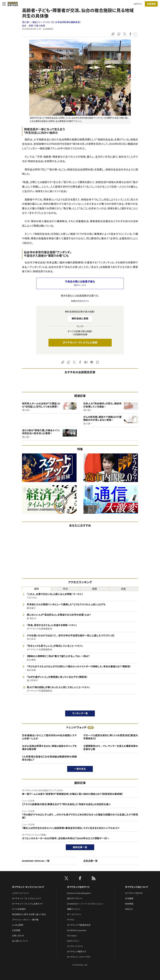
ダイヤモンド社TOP (134, 893)
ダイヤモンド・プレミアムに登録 (80, 343)
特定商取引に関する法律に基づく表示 (29, 914)
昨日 (66, 589)
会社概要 (129, 899)
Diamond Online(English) (79, 893)
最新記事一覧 (80, 847)
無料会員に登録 (80, 319)
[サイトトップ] (12, 4)
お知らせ (129, 909)
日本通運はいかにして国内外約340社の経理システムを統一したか (49, 737)
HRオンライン (73, 941)
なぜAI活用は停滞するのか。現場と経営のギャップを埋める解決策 (49, 748)
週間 (94, 589)
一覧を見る (80, 769)
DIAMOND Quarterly (77, 930)
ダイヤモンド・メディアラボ (79, 957)
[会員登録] (151, 4)
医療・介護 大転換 (37, 26)
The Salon (72, 936)
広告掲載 (16, 930)
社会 (24, 26)
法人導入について (20, 941)
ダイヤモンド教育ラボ (77, 952)
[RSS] (94, 879)
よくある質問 (17, 925)
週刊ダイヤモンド (75, 899)
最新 (37, 589)
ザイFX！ (71, 920)
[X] (66, 879)
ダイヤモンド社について (136, 887)
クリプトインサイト (75, 946)
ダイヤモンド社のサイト (78, 887)
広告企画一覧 (90, 861)
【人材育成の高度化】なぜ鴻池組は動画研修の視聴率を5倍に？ (49, 758)
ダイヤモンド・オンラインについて (28, 887)
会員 (124, 589)
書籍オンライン (74, 909)
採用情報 (129, 904)
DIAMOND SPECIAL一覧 (36, 861)
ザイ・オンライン (74, 914)
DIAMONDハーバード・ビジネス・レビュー (86, 904)
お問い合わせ (18, 936)
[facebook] (80, 879)
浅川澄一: (51, 22)
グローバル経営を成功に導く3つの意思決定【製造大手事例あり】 (111, 737)
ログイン (138, 4)
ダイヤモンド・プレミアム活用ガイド (27, 904)
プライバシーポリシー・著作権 (25, 920)
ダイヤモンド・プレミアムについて (26, 899)
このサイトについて (20, 893)
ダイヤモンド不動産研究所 (79, 925)
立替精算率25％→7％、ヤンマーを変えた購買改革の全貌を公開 (111, 748)
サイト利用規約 (19, 909)
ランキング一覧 (80, 713)
